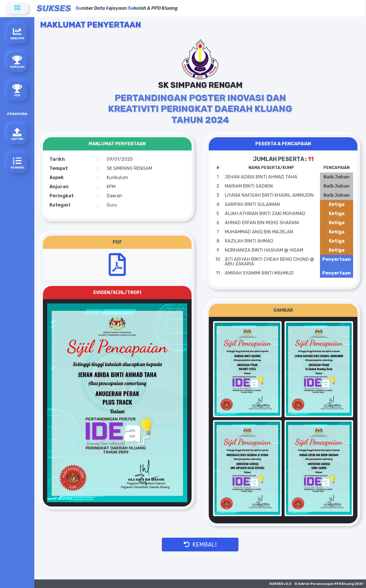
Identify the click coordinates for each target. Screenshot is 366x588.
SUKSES (54, 8)
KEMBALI (200, 545)
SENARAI (17, 163)
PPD (17, 91)
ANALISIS (17, 34)
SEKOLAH (17, 62)
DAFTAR (17, 134)
